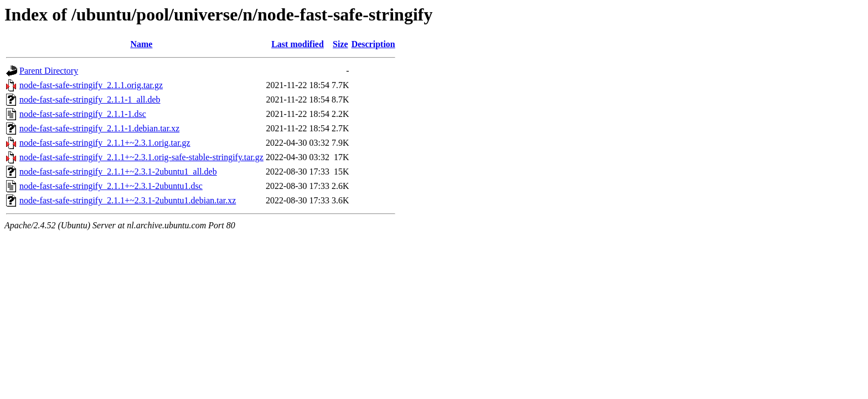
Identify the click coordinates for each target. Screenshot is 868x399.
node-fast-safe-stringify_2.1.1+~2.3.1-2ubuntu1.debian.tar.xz (128, 200)
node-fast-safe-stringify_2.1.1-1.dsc (83, 114)
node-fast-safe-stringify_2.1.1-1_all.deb (90, 99)
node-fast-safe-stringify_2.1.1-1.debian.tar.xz (99, 128)
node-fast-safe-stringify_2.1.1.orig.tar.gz (91, 85)
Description (373, 44)
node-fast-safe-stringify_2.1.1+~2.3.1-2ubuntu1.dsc (111, 186)
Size (340, 44)
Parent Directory (49, 71)
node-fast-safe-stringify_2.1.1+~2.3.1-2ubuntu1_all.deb (118, 172)
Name (141, 44)
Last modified (298, 44)
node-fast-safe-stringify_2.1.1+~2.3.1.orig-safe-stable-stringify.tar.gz (141, 157)
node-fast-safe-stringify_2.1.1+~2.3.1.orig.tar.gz (105, 143)
